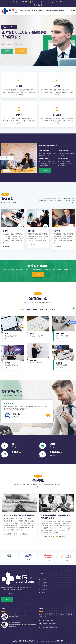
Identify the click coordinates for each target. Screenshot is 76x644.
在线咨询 (45, 170)
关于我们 (41, 11)
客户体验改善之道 (14, 616)
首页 (22, 11)
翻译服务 (27, 11)
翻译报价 (34, 11)
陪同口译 (31, 231)
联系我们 (62, 11)
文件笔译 (6, 231)
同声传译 (57, 231)
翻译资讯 (44, 586)
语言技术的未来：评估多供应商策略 (19, 515)
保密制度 (44, 583)
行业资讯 (38, 481)
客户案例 (55, 11)
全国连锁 (48, 11)
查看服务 (6, 246)
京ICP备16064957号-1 (58, 641)
